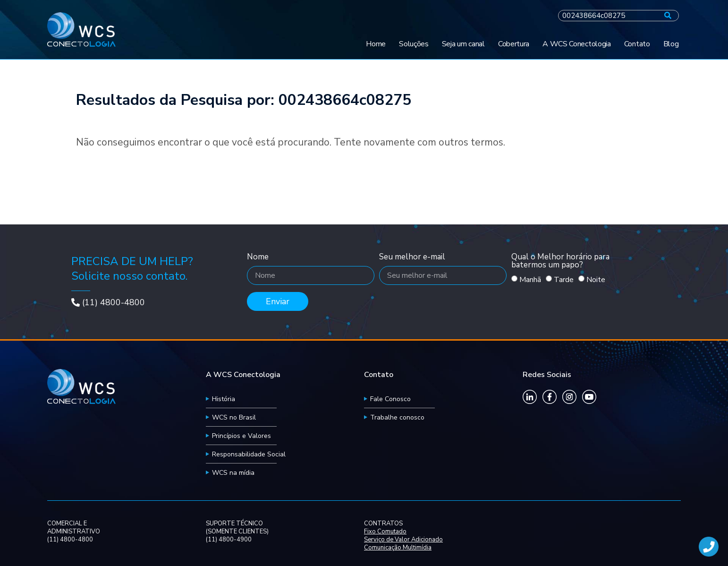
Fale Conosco (390, 399)
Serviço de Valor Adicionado (403, 540)
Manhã (530, 280)
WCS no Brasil (234, 417)
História (224, 399)
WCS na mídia (233, 473)
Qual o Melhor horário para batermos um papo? (560, 262)
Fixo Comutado (385, 532)
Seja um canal (463, 44)
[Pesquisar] (668, 16)
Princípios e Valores (241, 436)
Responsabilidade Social (249, 454)
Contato (637, 44)
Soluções (414, 44)
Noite (596, 280)
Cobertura (514, 44)
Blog (671, 44)
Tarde (564, 280)
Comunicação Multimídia (398, 548)
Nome (258, 257)
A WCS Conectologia (577, 44)
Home (376, 44)
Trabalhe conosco (397, 417)
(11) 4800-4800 (114, 302)
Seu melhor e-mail (412, 257)
